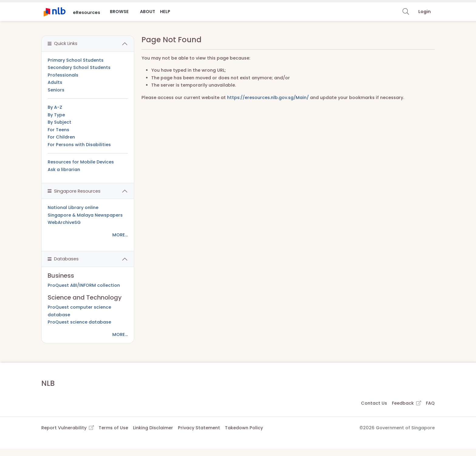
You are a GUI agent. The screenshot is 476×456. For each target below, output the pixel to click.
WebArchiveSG (64, 222)
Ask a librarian (64, 170)
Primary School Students (76, 60)
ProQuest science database (79, 322)
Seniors (56, 90)
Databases (63, 259)
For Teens (58, 130)
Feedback (406, 403)
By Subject (59, 122)
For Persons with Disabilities (79, 145)
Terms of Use (113, 428)
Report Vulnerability (68, 428)
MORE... (120, 235)
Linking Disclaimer (153, 428)
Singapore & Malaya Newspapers (85, 215)
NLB (48, 383)
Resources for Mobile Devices (81, 162)
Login (425, 12)
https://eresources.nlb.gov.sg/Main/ (268, 98)
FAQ (430, 403)
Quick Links (63, 43)
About (148, 12)
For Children (61, 137)
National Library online (73, 207)
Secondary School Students (79, 67)
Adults (55, 82)
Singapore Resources (74, 191)
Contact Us (374, 403)
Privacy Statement (199, 428)
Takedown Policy (244, 428)
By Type (56, 115)
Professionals (63, 75)
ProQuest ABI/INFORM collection (84, 285)
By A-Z (55, 107)
